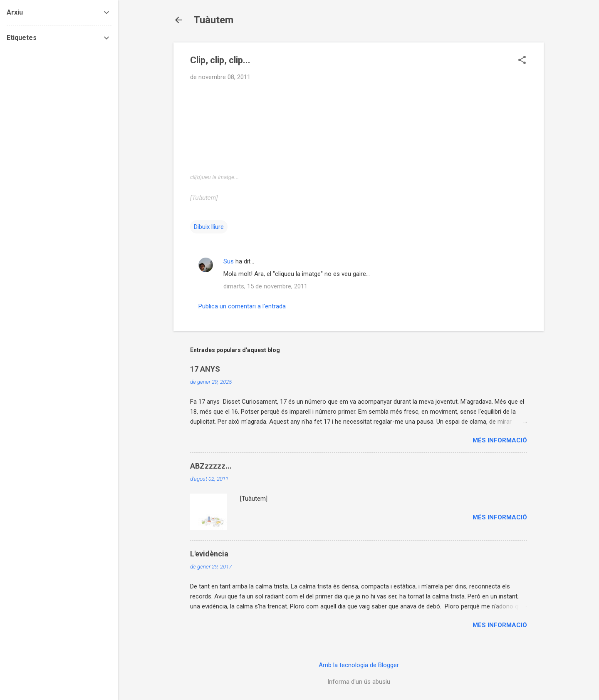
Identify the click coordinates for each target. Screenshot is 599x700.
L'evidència (209, 554)
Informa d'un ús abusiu (359, 682)
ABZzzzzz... (211, 466)
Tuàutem (213, 20)
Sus (229, 261)
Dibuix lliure (209, 227)
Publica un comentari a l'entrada (242, 306)
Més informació (500, 440)
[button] (522, 61)
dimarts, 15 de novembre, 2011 (265, 286)
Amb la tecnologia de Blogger (359, 665)
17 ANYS (205, 369)
